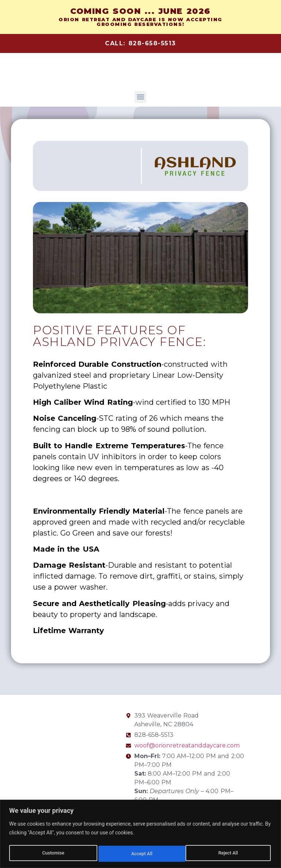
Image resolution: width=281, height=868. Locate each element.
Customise (53, 854)
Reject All (141, 854)
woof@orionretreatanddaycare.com (187, 745)
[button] (140, 97)
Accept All (229, 854)
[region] (140, 835)
